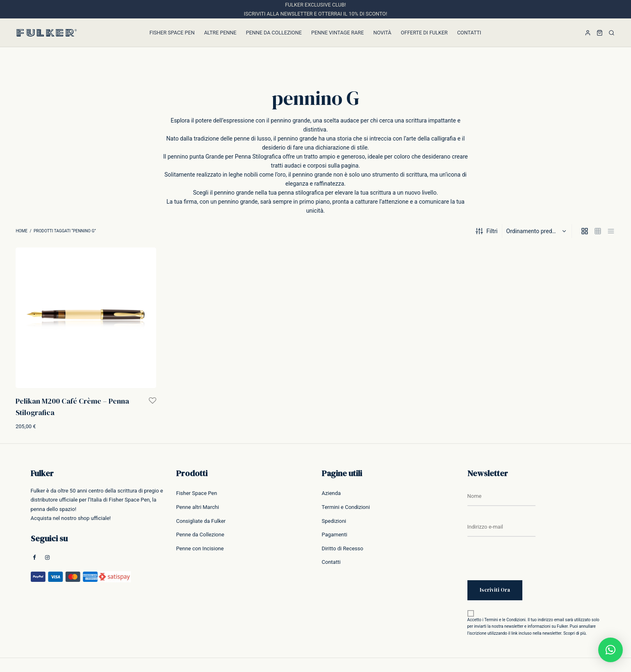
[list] (611, 231)
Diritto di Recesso (343, 548)
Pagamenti (335, 535)
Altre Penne (220, 33)
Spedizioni (334, 521)
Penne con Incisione (200, 548)
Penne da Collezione (274, 33)
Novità (382, 33)
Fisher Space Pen (172, 33)
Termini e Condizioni (346, 507)
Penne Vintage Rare (338, 33)
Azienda (331, 493)
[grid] (585, 231)
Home (21, 231)
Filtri (486, 231)
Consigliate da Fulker (201, 521)
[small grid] (598, 231)
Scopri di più (575, 633)
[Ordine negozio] (538, 231)
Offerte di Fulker (424, 33)
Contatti (469, 33)
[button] (610, 650)
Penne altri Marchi (198, 507)
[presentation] (530, 564)
